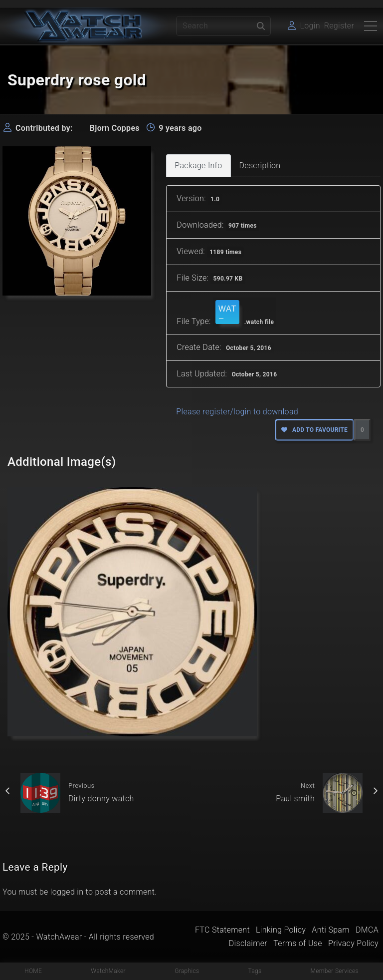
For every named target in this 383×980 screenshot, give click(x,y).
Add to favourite (314, 430)
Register (339, 26)
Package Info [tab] (198, 165)
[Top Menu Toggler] (371, 26)
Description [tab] (260, 165)
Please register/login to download (237, 412)
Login (310, 26)
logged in (67, 892)
